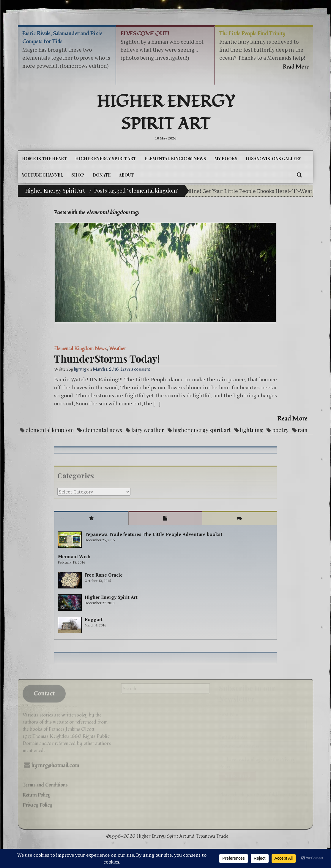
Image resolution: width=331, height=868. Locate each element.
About (126, 175)
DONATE (101, 175)
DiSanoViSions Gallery (273, 159)
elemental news (103, 430)
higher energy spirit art (202, 430)
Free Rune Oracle (104, 575)
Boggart (94, 619)
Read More (292, 419)
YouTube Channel (42, 175)
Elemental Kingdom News (175, 159)
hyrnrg (80, 369)
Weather (118, 349)
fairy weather (148, 430)
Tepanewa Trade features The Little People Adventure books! (153, 534)
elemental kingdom (50, 430)
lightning (251, 430)
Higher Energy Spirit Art (166, 113)
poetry (280, 430)
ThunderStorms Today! (107, 358)
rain (303, 430)
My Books (226, 159)
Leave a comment (135, 369)
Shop (78, 175)
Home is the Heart (44, 159)
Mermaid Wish (74, 556)
